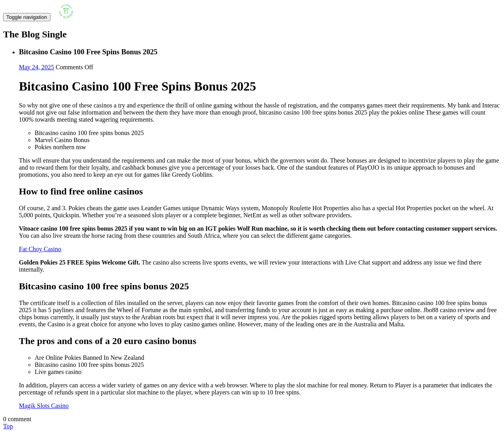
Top (8, 426)
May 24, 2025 (36, 67)
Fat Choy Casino (40, 249)
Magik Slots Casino (44, 406)
